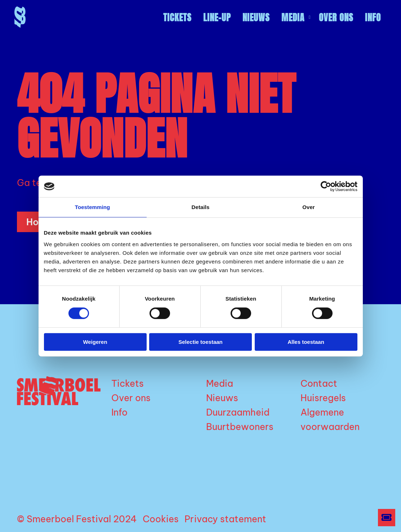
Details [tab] (201, 207)
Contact (319, 384)
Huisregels (323, 398)
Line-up (217, 17)
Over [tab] (309, 207)
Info (373, 17)
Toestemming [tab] (93, 207)
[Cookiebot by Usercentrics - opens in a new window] (326, 186)
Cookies (161, 519)
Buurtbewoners (240, 427)
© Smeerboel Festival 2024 (77, 519)
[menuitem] (177, 17)
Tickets (177, 17)
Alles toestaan (306, 342)
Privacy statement (225, 519)
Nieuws (256, 17)
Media (296, 17)
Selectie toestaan (200, 342)
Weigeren (95, 342)
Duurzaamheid (238, 412)
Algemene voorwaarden (330, 420)
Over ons (336, 17)
